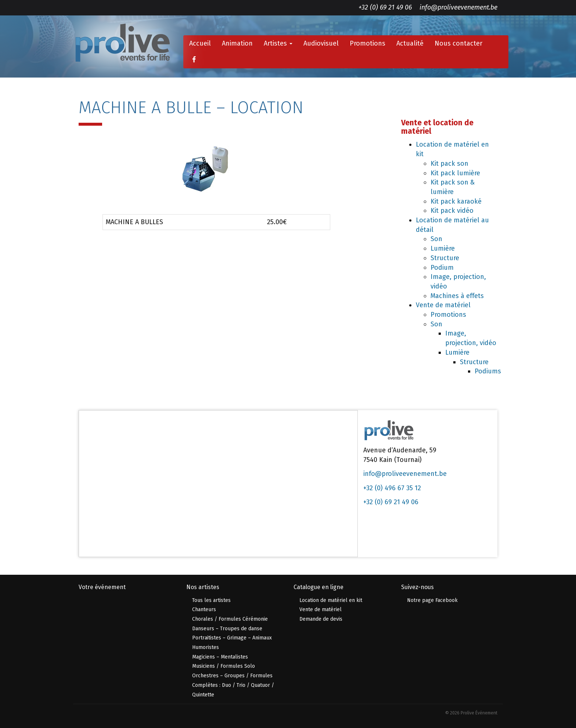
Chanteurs (204, 609)
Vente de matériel (443, 305)
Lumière (443, 248)
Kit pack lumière (455, 173)
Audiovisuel (321, 43)
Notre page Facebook (432, 600)
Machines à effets (457, 296)
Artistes (278, 43)
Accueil (200, 43)
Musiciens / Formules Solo (224, 666)
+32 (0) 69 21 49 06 (385, 7)
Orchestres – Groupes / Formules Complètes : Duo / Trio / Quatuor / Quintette (233, 685)
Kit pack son (449, 164)
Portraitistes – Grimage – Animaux (232, 638)
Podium (442, 268)
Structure (445, 258)
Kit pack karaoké (456, 201)
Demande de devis (321, 619)
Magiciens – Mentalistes (220, 657)
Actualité (410, 43)
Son (436, 239)
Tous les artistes (211, 600)
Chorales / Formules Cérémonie (230, 619)
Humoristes (206, 647)
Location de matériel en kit (331, 600)
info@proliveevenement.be (458, 7)
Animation (237, 43)
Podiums (488, 371)
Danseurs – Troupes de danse (227, 629)
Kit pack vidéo (452, 211)
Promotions (368, 43)
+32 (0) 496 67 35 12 (392, 488)
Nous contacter (458, 43)
